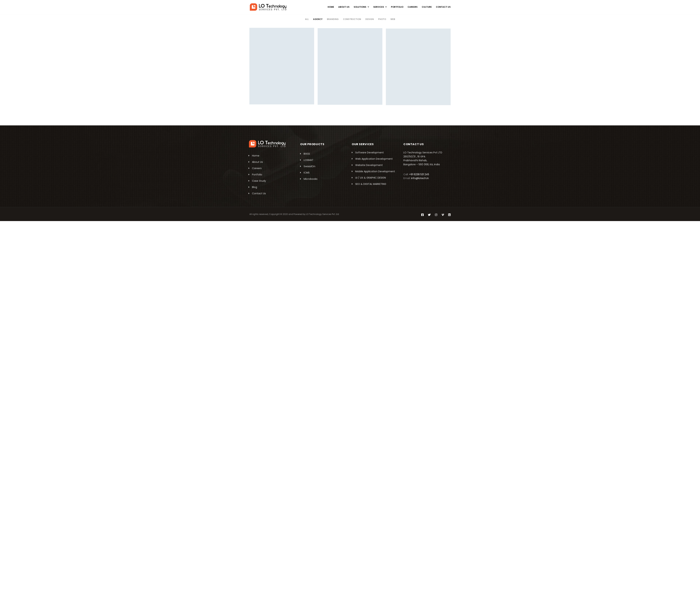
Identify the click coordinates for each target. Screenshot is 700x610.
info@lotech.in (420, 178)
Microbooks (311, 179)
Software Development (370, 152)
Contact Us (259, 193)
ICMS (307, 173)
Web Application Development (374, 159)
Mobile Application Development (375, 171)
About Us (257, 162)
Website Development (369, 165)
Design (370, 19)
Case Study (259, 181)
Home (256, 156)
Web (393, 19)
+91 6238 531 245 (419, 174)
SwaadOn (309, 166)
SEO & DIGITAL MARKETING (371, 184)
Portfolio (257, 175)
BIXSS (307, 154)
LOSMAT (309, 160)
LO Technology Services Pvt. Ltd (323, 214)
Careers (257, 168)
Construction (352, 19)
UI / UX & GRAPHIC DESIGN (371, 178)
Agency (318, 19)
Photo (382, 19)
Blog (255, 187)
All (307, 19)
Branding (333, 19)
